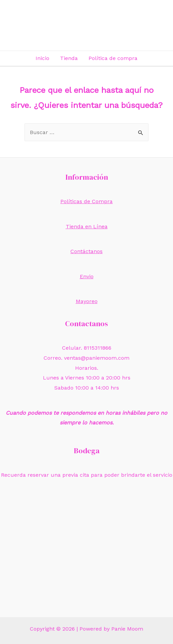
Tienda (69, 58)
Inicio (42, 58)
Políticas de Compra (86, 201)
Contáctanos (86, 251)
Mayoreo (87, 301)
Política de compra (113, 58)
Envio (87, 276)
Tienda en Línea (87, 226)
